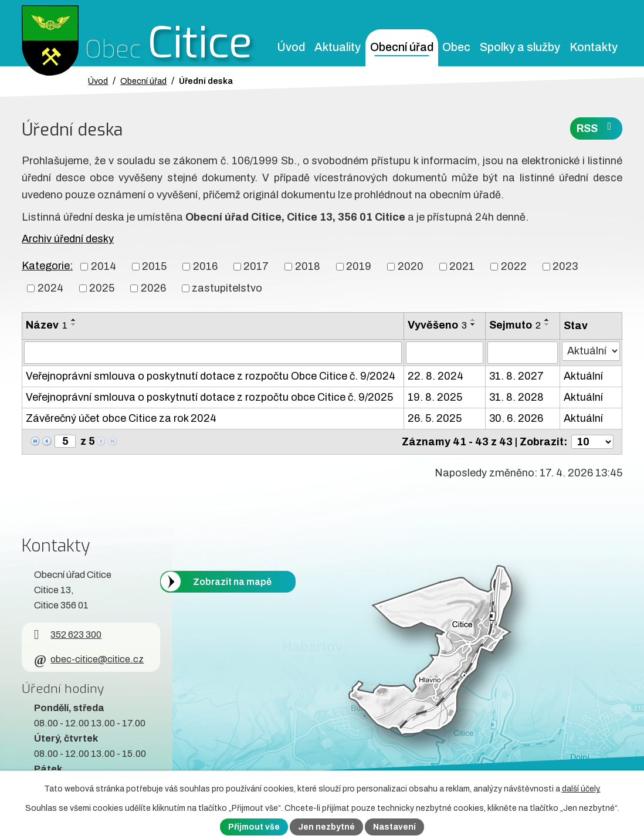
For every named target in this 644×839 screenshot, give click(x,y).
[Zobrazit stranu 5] (65, 441)
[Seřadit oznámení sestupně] (74, 324)
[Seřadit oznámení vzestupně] (74, 320)
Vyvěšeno (437, 325)
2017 (256, 266)
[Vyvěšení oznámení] (445, 353)
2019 (359, 266)
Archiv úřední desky (68, 239)
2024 (50, 288)
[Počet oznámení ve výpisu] (592, 442)
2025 (102, 288)
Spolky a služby (520, 47)
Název (47, 325)
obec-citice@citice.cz (89, 659)
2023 (565, 266)
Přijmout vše (254, 827)
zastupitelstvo (227, 288)
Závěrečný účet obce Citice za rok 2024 (121, 418)
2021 (462, 266)
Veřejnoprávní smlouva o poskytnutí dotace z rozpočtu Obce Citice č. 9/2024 (211, 376)
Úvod (291, 47)
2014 (104, 266)
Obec (456, 47)
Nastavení (394, 827)
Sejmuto (515, 325)
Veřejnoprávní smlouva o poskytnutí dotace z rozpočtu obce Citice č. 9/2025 (209, 397)
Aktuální (583, 376)
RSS (596, 128)
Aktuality (338, 47)
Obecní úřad (402, 47)
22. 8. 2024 (435, 376)
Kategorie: (47, 266)
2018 (308, 266)
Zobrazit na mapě (232, 581)
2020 (411, 266)
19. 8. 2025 (435, 397)
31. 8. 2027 (516, 376)
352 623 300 (68, 635)
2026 (153, 288)
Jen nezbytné (326, 827)
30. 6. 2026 (516, 418)
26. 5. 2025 (435, 418)
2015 (154, 266)
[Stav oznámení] (591, 351)
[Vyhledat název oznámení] (213, 353)
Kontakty (594, 47)
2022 (514, 266)
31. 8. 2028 (516, 397)
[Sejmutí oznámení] (522, 353)
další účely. (581, 789)
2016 (205, 266)
